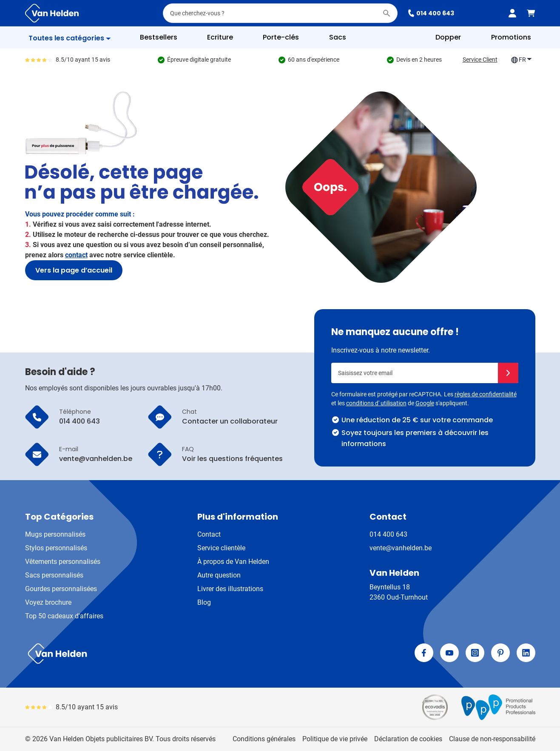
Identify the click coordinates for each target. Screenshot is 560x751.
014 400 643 (431, 13)
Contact (209, 534)
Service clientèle (221, 548)
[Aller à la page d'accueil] (52, 13)
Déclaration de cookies (408, 739)
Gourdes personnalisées (61, 589)
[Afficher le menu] (70, 38)
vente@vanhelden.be (401, 548)
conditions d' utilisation (376, 403)
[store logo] (151, 654)
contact (76, 255)
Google (425, 403)
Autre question (219, 575)
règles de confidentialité (486, 394)
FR (522, 60)
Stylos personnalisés (56, 548)
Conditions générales (264, 739)
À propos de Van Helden (233, 562)
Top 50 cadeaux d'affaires (64, 616)
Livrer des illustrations (230, 589)
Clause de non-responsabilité (492, 739)
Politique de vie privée (335, 739)
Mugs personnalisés (55, 534)
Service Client (480, 60)
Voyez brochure (48, 602)
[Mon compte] (512, 13)
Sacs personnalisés (54, 575)
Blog (204, 602)
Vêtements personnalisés (63, 562)
